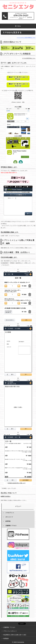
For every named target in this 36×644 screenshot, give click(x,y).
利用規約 (6, 639)
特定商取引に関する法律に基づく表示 (15, 635)
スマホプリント (10, 513)
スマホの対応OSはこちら (29, 58)
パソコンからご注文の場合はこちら (26, 38)
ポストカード (9, 517)
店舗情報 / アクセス (11, 526)
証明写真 (8, 521)
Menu (19, 26)
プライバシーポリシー (10, 631)
